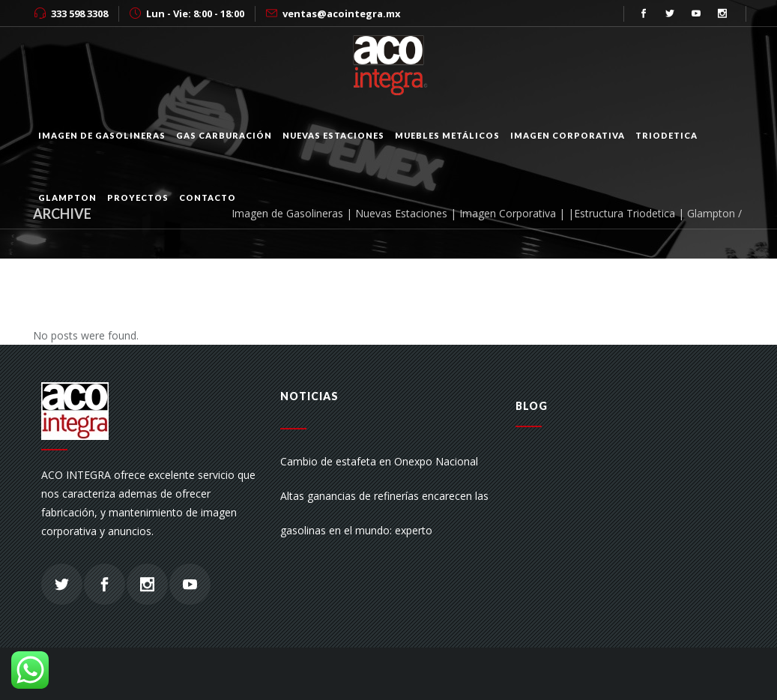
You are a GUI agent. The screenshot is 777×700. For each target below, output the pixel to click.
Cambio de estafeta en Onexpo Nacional (379, 461)
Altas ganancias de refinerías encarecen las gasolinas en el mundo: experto (384, 513)
